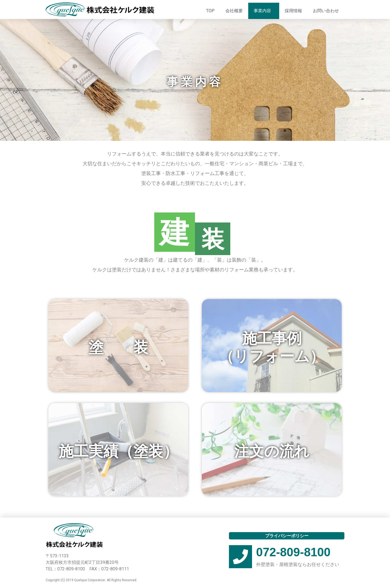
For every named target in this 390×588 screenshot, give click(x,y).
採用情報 (293, 11)
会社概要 (234, 11)
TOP (210, 11)
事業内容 (264, 11)
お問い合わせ (326, 11)
